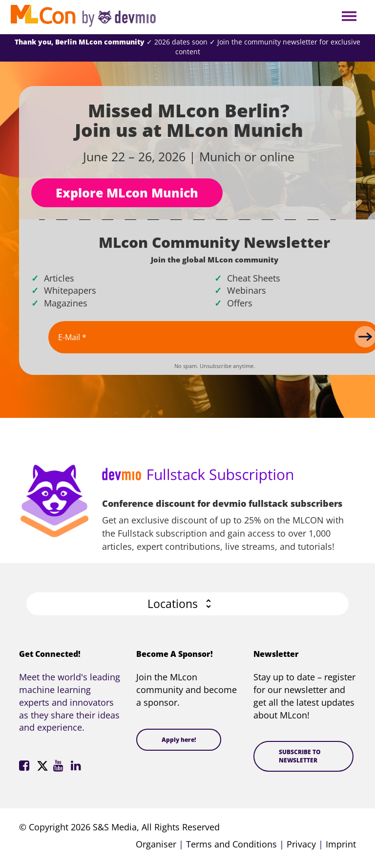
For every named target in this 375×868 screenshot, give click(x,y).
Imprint (341, 844)
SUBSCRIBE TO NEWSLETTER (300, 756)
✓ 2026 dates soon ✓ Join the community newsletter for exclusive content (187, 47)
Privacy (301, 844)
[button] (187, 604)
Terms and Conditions (231, 844)
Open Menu (349, 17)
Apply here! (179, 740)
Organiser (156, 844)
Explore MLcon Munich (127, 193)
